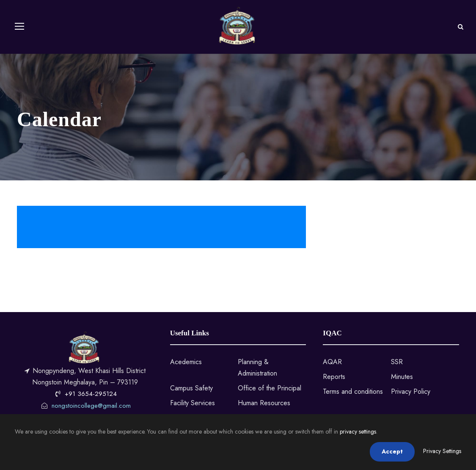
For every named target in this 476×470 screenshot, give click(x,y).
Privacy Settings (442, 451)
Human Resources (264, 403)
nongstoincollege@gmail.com (91, 406)
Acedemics (186, 362)
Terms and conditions (353, 391)
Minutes (402, 377)
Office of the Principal (270, 388)
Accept (392, 451)
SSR (397, 362)
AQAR (332, 362)
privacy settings (358, 431)
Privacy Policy (411, 391)
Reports (334, 377)
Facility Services (193, 403)
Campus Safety (191, 388)
